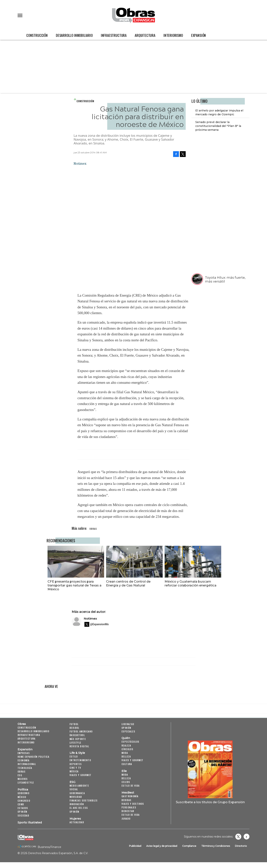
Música (74, 771)
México (22, 797)
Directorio (241, 846)
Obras (22, 724)
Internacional (27, 764)
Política (23, 790)
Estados (23, 808)
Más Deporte (78, 739)
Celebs (126, 782)
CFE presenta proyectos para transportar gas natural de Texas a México (74, 585)
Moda (125, 753)
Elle (124, 771)
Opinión (23, 812)
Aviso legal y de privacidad (162, 846)
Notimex (90, 619)
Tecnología (25, 768)
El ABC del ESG (79, 808)
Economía (23, 760)
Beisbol (74, 728)
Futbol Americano (81, 731)
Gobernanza (77, 793)
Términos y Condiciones (216, 846)
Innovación (77, 804)
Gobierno (23, 793)
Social (74, 789)
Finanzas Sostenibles (84, 800)
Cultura (127, 764)
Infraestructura (114, 35)
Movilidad (76, 797)
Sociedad (23, 815)
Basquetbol (77, 735)
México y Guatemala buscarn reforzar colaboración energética (190, 583)
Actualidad (77, 822)
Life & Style (77, 753)
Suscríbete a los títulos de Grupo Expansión (210, 802)
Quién (126, 738)
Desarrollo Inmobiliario (74, 35)
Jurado (126, 819)
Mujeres (23, 779)
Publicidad (135, 846)
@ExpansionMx (99, 624)
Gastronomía (130, 796)
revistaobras (238, 837)
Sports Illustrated (30, 822)
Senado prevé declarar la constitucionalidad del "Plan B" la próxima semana (218, 126)
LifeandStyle (26, 782)
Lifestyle (75, 743)
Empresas (24, 753)
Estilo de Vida (131, 815)
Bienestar (128, 811)
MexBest (128, 793)
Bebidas (127, 800)
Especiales (128, 731)
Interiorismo (173, 35)
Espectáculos (131, 742)
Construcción (37, 35)
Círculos (127, 749)
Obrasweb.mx (247, 837)
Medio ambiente (79, 786)
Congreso (24, 801)
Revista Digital (79, 746)
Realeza (126, 745)
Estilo (74, 756)
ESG (20, 775)
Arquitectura (145, 35)
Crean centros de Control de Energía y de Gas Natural (127, 583)
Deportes (76, 764)
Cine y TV (75, 768)
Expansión (199, 35)
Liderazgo (128, 724)
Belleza (126, 756)
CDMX (21, 804)
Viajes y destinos (133, 804)
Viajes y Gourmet (80, 775)
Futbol (74, 724)
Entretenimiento (80, 760)
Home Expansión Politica (33, 757)
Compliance (189, 846)
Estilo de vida (131, 786)
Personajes (129, 807)
